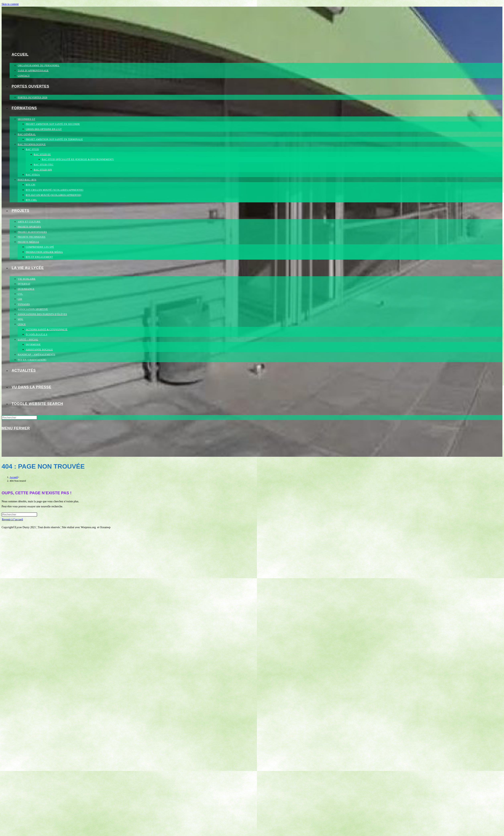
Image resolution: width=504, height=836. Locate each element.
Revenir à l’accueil (12, 519)
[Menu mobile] (16, 428)
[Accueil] (14, 477)
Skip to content (10, 4)
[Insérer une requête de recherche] (19, 417)
